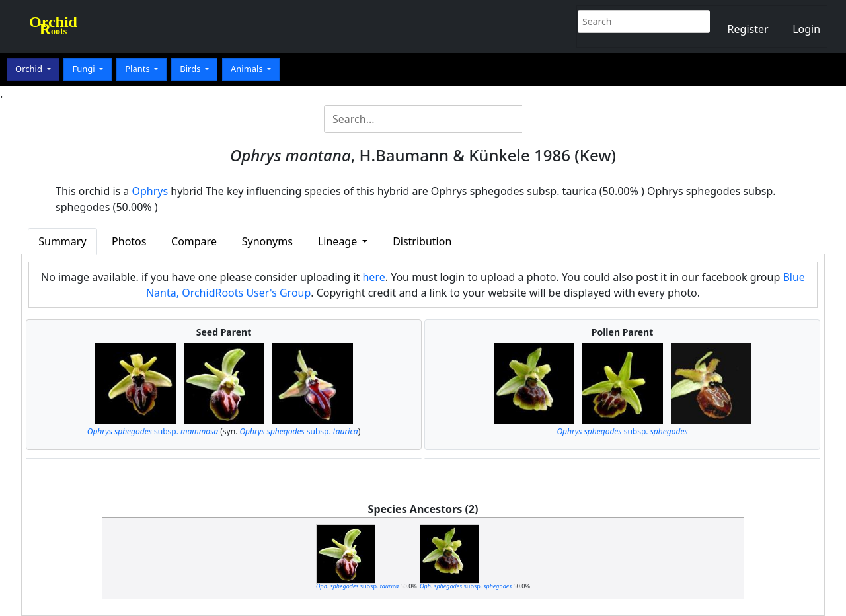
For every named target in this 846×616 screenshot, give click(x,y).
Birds (191, 69)
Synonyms (267, 241)
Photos (129, 241)
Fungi (85, 69)
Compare (194, 241)
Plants (138, 69)
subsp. (153, 431)
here (373, 277)
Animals (248, 69)
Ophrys (150, 191)
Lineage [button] (339, 241)
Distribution (422, 241)
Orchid (30, 69)
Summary (62, 241)
